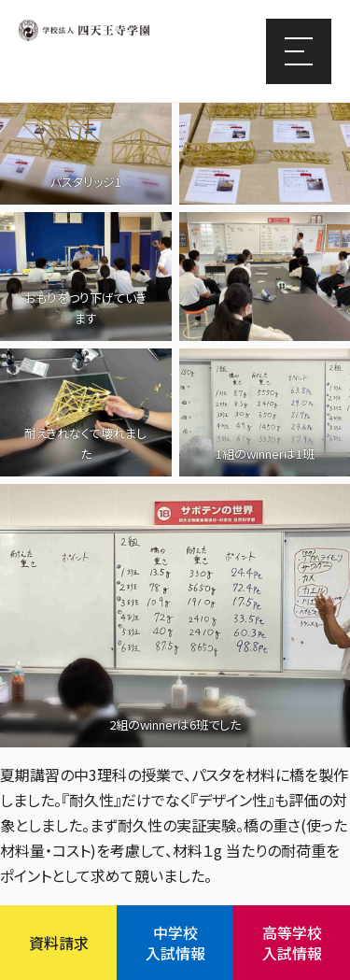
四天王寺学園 (84, 30)
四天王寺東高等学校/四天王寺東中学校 (112, 64)
